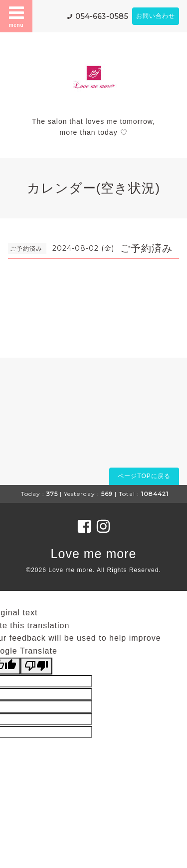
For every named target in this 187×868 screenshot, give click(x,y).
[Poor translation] (36, 666)
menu (16, 16)
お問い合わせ (156, 16)
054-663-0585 (102, 16)
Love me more (94, 554)
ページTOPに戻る (144, 476)
